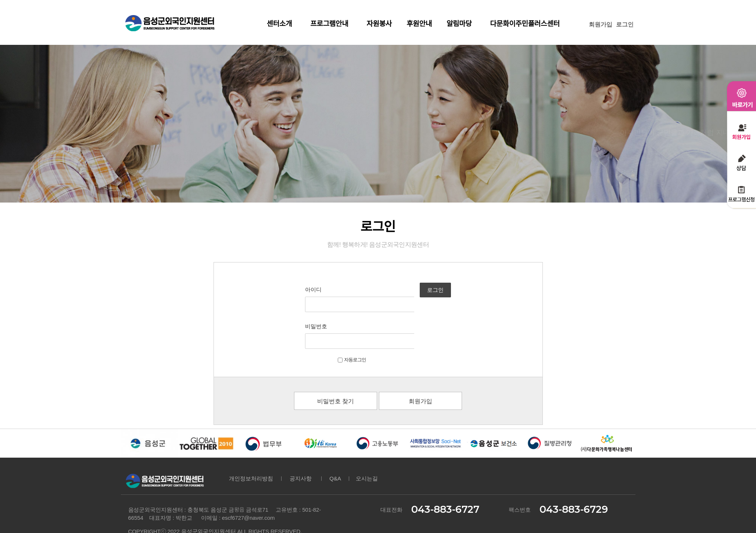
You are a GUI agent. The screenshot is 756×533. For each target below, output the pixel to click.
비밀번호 (295, 308)
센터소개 (281, 24)
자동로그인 (331, 323)
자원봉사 (379, 24)
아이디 (292, 289)
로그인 (625, 24)
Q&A (336, 442)
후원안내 (419, 24)
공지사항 (301, 442)
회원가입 (601, 24)
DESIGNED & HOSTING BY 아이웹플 (168, 504)
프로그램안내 (331, 24)
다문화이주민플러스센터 (525, 24)
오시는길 (367, 442)
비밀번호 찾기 (336, 364)
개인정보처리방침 (251, 442)
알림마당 (461, 24)
